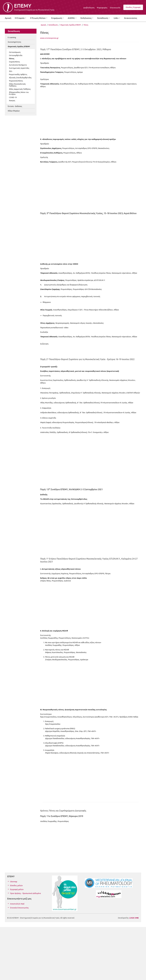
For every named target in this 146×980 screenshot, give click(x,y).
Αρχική (43, 25)
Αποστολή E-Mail (17, 904)
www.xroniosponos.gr (49, 38)
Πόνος (86, 25)
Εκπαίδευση (53, 25)
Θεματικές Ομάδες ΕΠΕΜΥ (71, 25)
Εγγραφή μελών (17, 889)
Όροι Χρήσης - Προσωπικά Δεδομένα (25, 893)
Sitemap (14, 882)
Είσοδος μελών (16, 885)
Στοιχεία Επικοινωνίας (19, 908)
